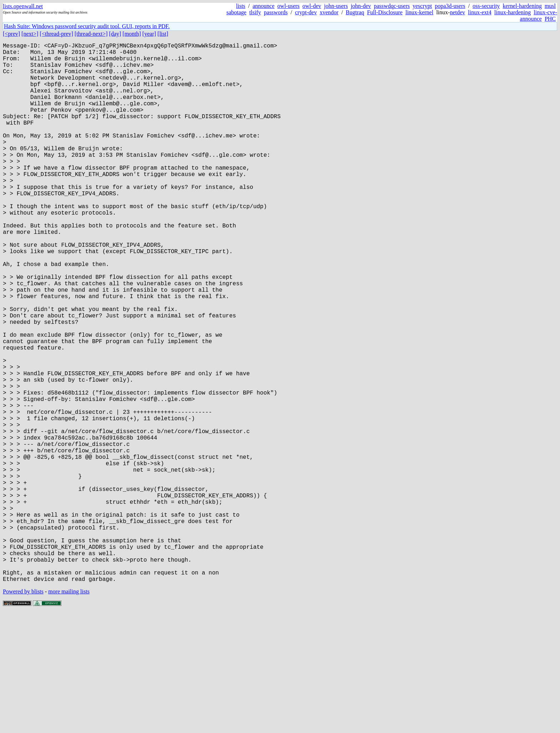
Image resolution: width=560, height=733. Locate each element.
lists (241, 6)
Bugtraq (355, 12)
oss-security (486, 6)
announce (263, 6)
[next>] (30, 34)
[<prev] (11, 34)
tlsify (255, 12)
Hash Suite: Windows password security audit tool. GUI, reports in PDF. (87, 26)
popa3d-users (450, 6)
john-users (336, 6)
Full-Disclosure (385, 12)
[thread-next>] (91, 34)
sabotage (236, 12)
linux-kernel (419, 12)
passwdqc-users (392, 6)
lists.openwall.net (23, 6)
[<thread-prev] (56, 34)
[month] (132, 34)
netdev (458, 12)
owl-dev (312, 6)
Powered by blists (23, 711)
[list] (163, 34)
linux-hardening (512, 12)
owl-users (289, 6)
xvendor (329, 12)
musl (550, 6)
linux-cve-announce (539, 16)
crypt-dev (306, 12)
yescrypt (422, 6)
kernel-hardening (522, 6)
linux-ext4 (480, 12)
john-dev (361, 6)
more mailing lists (69, 711)
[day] (115, 34)
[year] (149, 34)
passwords (276, 12)
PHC (550, 19)
